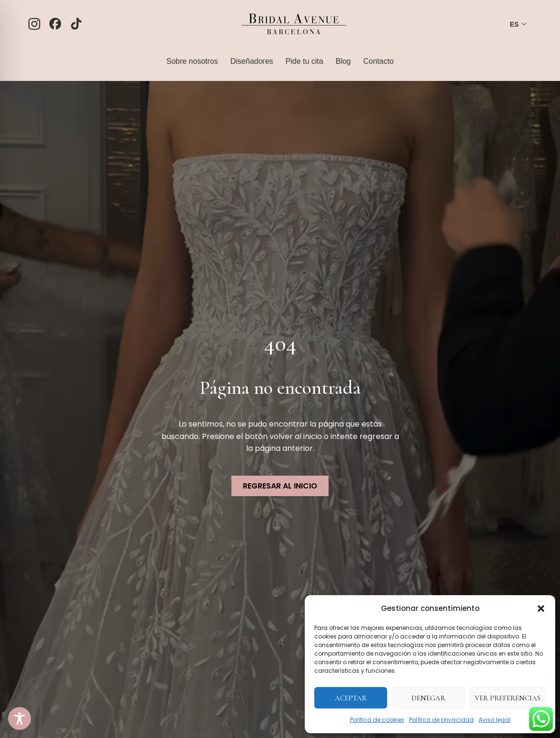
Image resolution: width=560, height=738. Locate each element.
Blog (343, 61)
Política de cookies (377, 720)
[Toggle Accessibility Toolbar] (20, 718)
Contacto (379, 61)
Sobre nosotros (192, 61)
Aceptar (351, 698)
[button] (541, 608)
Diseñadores (252, 61)
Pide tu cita (305, 61)
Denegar (428, 698)
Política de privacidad (441, 720)
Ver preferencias (508, 698)
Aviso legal (495, 720)
